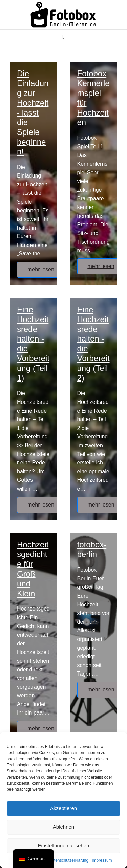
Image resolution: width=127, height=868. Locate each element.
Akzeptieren (63, 808)
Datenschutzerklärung (69, 860)
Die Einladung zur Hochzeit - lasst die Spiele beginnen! (33, 112)
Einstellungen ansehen (64, 845)
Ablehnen (63, 827)
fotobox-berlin (92, 550)
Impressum (102, 860)
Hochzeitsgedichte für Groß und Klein (33, 569)
